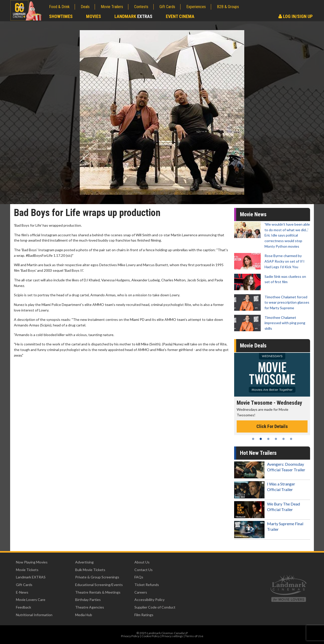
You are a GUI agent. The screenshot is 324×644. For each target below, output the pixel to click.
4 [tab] (276, 439)
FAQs (139, 577)
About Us (142, 562)
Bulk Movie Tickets (90, 570)
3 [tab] (268, 439)
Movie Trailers (112, 7)
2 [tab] (261, 439)
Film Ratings (144, 615)
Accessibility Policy (149, 600)
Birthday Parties (88, 600)
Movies (94, 16)
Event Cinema (180, 16)
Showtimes (61, 16)
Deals (85, 7)
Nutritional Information (34, 615)
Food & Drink (59, 7)
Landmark (133, 16)
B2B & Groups (228, 7)
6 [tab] (291, 439)
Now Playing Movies (32, 562)
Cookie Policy (151, 636)
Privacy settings (172, 636)
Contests (141, 7)
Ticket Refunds (147, 585)
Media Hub (84, 615)
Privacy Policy (130, 636)
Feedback (24, 607)
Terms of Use (194, 636)
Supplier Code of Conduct (155, 607)
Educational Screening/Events (99, 585)
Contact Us (144, 570)
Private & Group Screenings (97, 577)
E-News (22, 592)
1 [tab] (253, 439)
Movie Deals (253, 346)
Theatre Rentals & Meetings (98, 592)
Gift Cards (167, 7)
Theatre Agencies (90, 607)
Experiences (196, 7)
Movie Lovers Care (31, 600)
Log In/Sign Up (296, 16)
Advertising (84, 562)
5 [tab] (283, 439)
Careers (141, 592)
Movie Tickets (27, 570)
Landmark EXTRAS (31, 577)
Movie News (253, 214)
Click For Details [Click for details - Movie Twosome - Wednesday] (272, 426)
